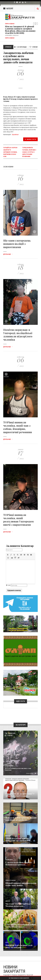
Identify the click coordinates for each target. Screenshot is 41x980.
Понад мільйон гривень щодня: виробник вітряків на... (21, 819)
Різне (7, 943)
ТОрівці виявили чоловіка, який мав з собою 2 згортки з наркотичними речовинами (29, 152)
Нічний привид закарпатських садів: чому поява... (21, 884)
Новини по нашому (11, 880)
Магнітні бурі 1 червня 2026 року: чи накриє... (19, 946)
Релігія (7, 922)
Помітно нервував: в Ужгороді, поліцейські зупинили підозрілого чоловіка (18, 335)
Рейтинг (34, 47)
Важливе (8, 901)
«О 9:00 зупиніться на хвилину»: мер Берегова (18, 769)
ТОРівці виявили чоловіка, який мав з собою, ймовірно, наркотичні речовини (18, 427)
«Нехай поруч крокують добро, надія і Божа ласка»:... (21, 926)
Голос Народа (9, 791)
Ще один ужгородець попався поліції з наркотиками (17, 244)
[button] (8, 555)
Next (37, 24)
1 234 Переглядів (20, 47)
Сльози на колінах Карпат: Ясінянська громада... (19, 863)
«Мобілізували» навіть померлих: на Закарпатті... (19, 840)
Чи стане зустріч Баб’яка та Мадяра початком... (19, 905)
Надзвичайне (9, 860)
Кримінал (15, 135)
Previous (34, 24)
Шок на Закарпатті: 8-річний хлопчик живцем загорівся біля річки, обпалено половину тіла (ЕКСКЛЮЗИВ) (20, 30)
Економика (8, 815)
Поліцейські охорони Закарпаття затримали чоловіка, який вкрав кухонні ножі (10, 152)
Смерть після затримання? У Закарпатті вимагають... (20, 795)
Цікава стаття (31, 139)
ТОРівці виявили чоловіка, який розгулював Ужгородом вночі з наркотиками (18, 520)
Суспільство (9, 766)
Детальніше (8, 254)
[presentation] (8, 555)
